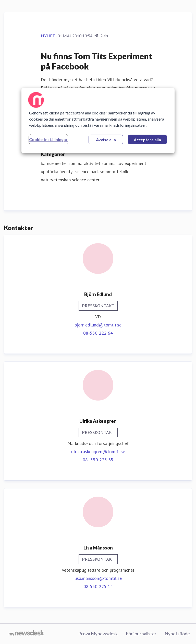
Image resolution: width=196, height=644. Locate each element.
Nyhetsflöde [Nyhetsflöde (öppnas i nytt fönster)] (177, 634)
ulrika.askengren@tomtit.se (98, 452)
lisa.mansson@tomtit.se (98, 578)
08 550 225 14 (98, 586)
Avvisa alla (106, 140)
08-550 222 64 (98, 333)
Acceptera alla (147, 140)
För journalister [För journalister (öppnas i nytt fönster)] (141, 634)
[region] (98, 121)
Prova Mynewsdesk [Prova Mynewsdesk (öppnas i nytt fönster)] (98, 634)
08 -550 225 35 (98, 460)
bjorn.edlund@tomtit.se (98, 325)
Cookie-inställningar (48, 139)
